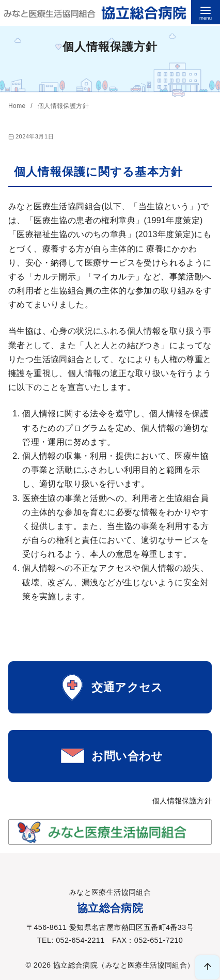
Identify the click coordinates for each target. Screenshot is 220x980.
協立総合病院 (75, 965)
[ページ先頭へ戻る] (207, 967)
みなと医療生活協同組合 (146, 965)
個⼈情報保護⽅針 (63, 106)
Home (18, 106)
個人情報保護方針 (182, 801)
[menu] (206, 12)
